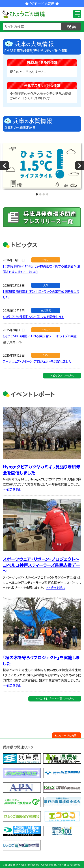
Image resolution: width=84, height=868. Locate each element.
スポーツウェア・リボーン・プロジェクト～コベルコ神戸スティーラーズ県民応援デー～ (41, 565)
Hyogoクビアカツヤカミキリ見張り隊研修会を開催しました (41, 470)
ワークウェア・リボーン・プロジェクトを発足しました (37, 361)
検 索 (71, 26)
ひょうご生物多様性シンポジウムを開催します (33, 316)
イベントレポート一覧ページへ (55, 698)
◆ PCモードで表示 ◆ (42, 4)
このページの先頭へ (68, 735)
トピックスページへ (62, 375)
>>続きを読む (12, 489)
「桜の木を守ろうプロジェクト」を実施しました (41, 660)
